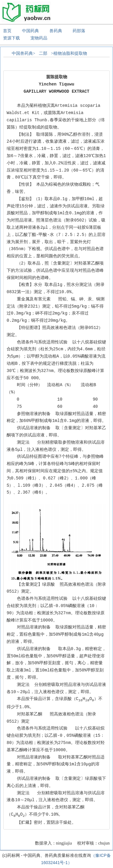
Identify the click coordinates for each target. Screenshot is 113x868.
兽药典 (56, 31)
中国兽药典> (24, 53)
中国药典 (30, 31)
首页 (7, 31)
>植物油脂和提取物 (69, 53)
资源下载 (11, 38)
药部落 (79, 31)
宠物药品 (39, 38)
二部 (43, 53)
